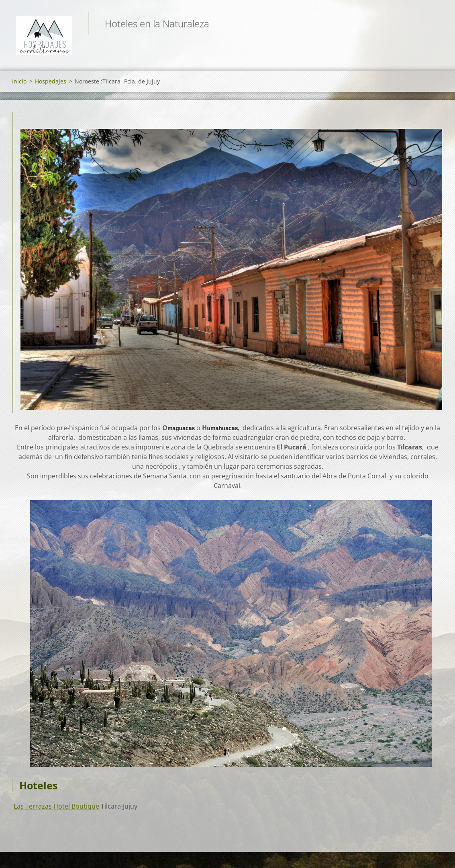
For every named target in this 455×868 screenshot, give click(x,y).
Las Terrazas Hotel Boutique (56, 806)
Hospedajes (51, 81)
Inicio (19, 81)
